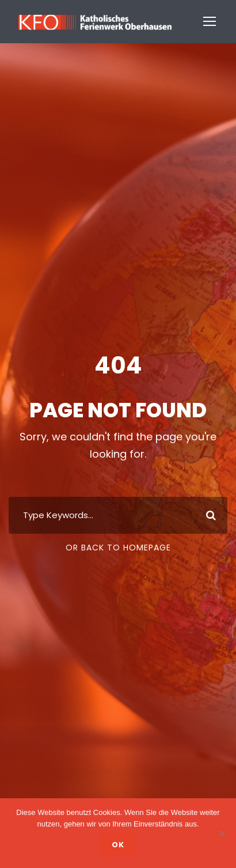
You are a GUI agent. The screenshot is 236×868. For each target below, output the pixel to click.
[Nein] (222, 833)
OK (118, 845)
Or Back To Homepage (118, 548)
